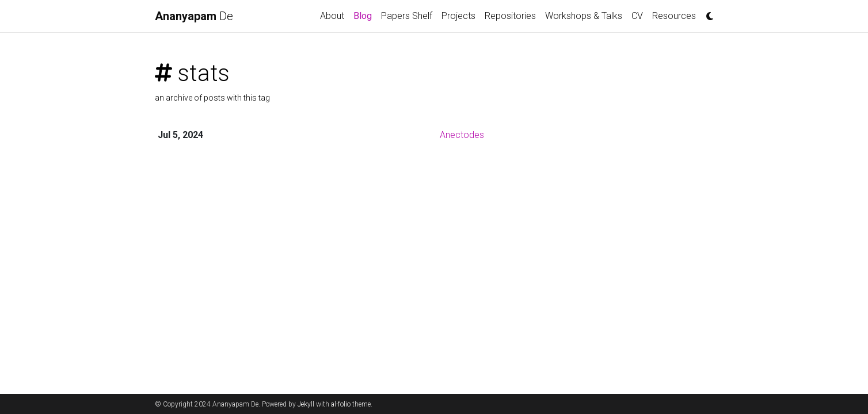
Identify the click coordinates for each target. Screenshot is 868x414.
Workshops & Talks (584, 16)
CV (637, 16)
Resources (674, 16)
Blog (365, 15)
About (332, 16)
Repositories (510, 16)
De (194, 16)
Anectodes (462, 135)
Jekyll (306, 404)
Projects (458, 16)
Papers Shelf (407, 16)
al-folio (341, 404)
